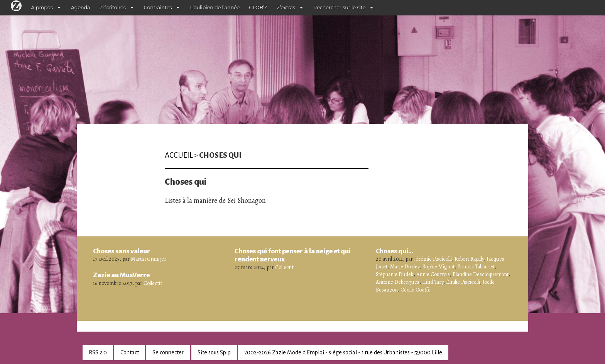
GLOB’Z (258, 8)
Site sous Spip (214, 352)
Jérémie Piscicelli (433, 259)
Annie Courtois (433, 274)
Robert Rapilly (469, 259)
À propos (42, 8)
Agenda (81, 8)
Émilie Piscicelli (463, 282)
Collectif (153, 283)
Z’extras (286, 8)
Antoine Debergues (398, 282)
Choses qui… (395, 251)
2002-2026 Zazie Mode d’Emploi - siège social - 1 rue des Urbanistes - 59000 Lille (343, 352)
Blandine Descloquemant (481, 274)
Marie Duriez (405, 267)
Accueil (179, 155)
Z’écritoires (113, 8)
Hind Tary (433, 282)
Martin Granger (149, 259)
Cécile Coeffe (416, 290)
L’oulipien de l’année (215, 8)
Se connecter (168, 352)
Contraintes (158, 8)
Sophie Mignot (439, 267)
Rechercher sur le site (339, 8)
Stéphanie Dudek (395, 274)
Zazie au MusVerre (121, 275)
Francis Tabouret (476, 267)
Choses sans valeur (122, 251)
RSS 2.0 (98, 352)
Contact (130, 352)
